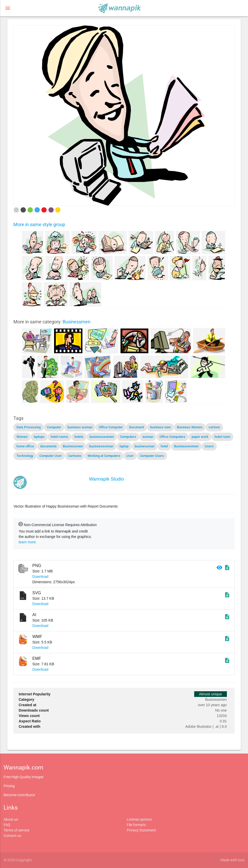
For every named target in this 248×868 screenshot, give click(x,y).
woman (148, 437)
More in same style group (39, 224)
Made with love (232, 860)
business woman (80, 427)
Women (22, 437)
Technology (25, 456)
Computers (128, 437)
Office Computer (111, 427)
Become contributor (19, 795)
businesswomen (102, 437)
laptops (39, 437)
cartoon (214, 427)
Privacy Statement (141, 830)
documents (48, 446)
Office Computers (172, 437)
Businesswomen (186, 446)
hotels (79, 437)
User (130, 456)
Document (136, 427)
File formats (136, 825)
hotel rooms (59, 437)
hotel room (222, 437)
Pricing (9, 786)
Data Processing (29, 427)
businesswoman (101, 446)
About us (11, 819)
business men (160, 427)
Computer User (51, 456)
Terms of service (16, 830)
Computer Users (152, 456)
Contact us (12, 836)
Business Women (190, 427)
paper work (200, 437)
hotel (164, 446)
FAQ (7, 825)
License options (139, 819)
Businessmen (76, 322)
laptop (124, 446)
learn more (27, 542)
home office (25, 446)
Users (209, 446)
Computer (54, 427)
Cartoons (75, 456)
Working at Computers (104, 456)
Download (40, 577)
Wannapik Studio (106, 479)
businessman (145, 446)
